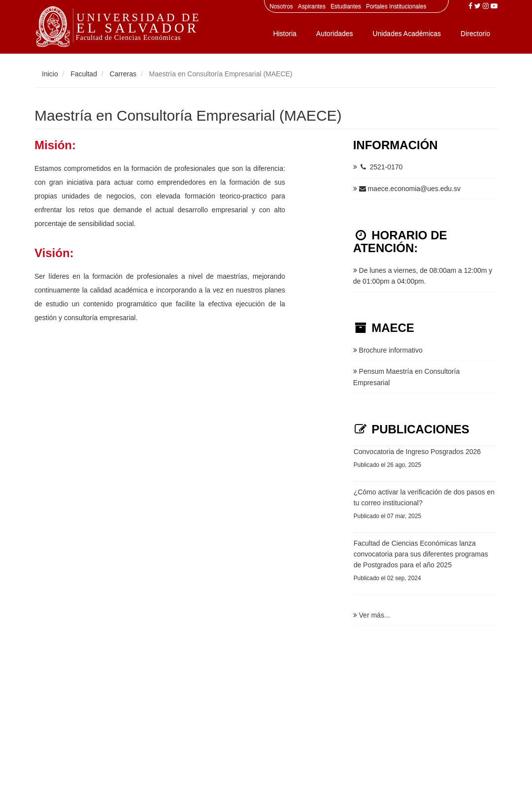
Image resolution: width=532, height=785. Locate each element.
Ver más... (372, 615)
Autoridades (335, 33)
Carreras (123, 74)
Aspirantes (312, 6)
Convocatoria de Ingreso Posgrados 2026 (417, 452)
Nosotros (281, 6)
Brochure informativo (388, 350)
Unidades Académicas (407, 33)
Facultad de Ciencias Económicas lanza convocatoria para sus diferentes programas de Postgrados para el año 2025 (421, 554)
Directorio (475, 33)
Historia (284, 33)
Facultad (84, 74)
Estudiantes (346, 6)
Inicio (50, 74)
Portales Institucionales (396, 6)
